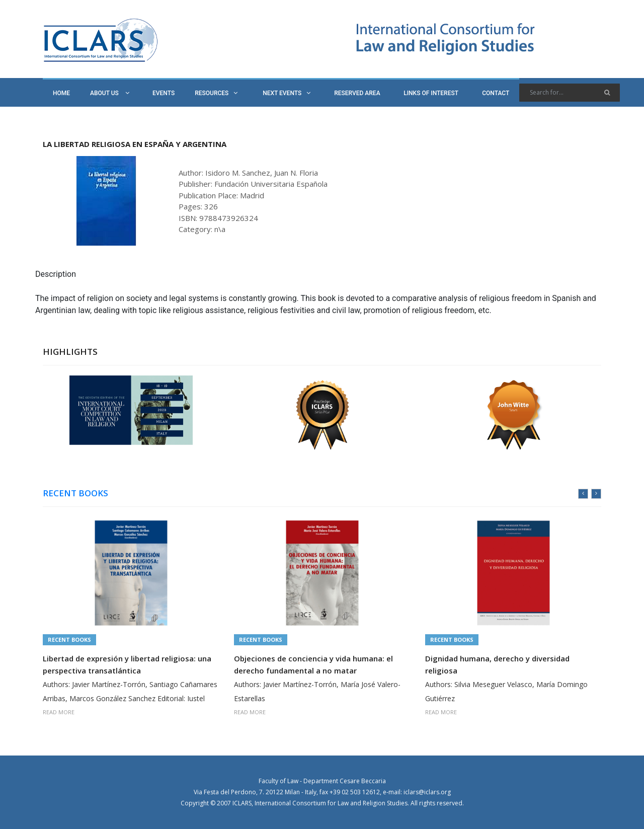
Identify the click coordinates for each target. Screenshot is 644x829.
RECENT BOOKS (75, 493)
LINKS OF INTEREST (431, 93)
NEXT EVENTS (287, 93)
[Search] (570, 93)
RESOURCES (216, 93)
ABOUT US (110, 93)
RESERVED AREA (357, 93)
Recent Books (69, 639)
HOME (61, 93)
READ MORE (59, 712)
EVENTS (164, 93)
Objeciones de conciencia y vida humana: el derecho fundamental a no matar (313, 664)
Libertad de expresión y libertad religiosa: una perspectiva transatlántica (127, 664)
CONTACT (496, 93)
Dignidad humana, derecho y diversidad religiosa (497, 664)
